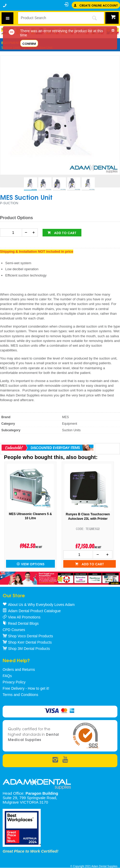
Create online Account (99, 5)
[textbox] (51, 18)
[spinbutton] (12, 233)
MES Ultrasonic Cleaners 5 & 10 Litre (30, 516)
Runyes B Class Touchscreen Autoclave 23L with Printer (88, 516)
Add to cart (65, 233)
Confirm (29, 43)
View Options (33, 564)
